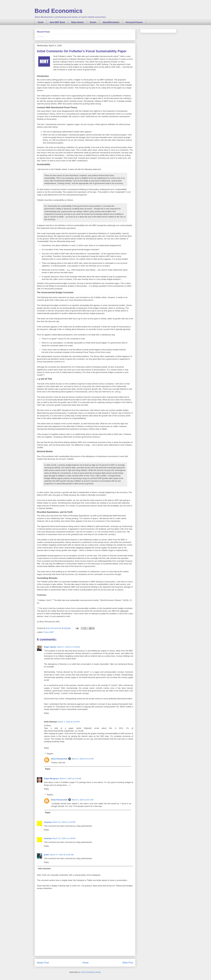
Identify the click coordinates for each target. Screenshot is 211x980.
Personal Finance (134, 22)
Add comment (44, 869)
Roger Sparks (50, 647)
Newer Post (43, 963)
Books (93, 22)
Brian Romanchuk (59, 759)
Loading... (41, 37)
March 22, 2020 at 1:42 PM (64, 822)
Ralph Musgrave (51, 779)
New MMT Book (57, 22)
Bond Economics (59, 11)
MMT (52, 632)
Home (41, 22)
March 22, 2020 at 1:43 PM (64, 838)
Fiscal (46, 632)
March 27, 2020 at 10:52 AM (62, 855)
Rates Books (77, 22)
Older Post (128, 963)
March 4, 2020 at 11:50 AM (69, 647)
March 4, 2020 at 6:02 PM (69, 722)
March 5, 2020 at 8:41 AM (83, 800)
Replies (50, 754)
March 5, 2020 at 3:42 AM (70, 779)
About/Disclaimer (111, 22)
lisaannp (48, 822)
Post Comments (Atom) (91, 972)
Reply (46, 713)
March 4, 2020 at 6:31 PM (83, 759)
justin (47, 855)
